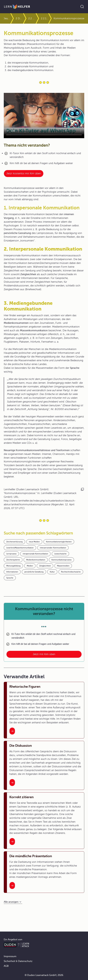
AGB (6, 966)
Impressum (10, 956)
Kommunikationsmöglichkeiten (59, 542)
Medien (30, 566)
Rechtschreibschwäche (71, 572)
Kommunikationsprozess (61, 560)
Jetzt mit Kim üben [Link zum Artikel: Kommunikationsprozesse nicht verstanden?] (44, 654)
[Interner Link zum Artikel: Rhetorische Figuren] (12, 731)
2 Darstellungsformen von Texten (19, 18)
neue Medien (34, 542)
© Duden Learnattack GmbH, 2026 (44, 975)
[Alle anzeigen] (13, 902)
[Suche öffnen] (82, 7)
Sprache (10, 578)
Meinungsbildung (13, 566)
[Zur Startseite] (17, 7)
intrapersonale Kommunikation (35, 554)
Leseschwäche (60, 554)
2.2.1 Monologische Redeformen (45, 18)
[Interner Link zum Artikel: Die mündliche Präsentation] (12, 885)
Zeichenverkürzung (14, 542)
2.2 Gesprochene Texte (32, 18)
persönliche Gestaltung (34, 572)
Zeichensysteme (13, 560)
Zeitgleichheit (45, 566)
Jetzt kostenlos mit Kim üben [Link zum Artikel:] (24, 173)
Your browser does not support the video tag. (44, 116)
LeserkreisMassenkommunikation (20, 548)
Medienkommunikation (36, 560)
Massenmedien (63, 566)
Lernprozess (11, 554)
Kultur (52, 572)
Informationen (12, 572)
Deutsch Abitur (7, 18)
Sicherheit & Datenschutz (18, 961)
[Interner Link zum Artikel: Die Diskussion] (12, 783)
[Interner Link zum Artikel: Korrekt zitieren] (12, 842)
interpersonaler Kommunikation (53, 548)
